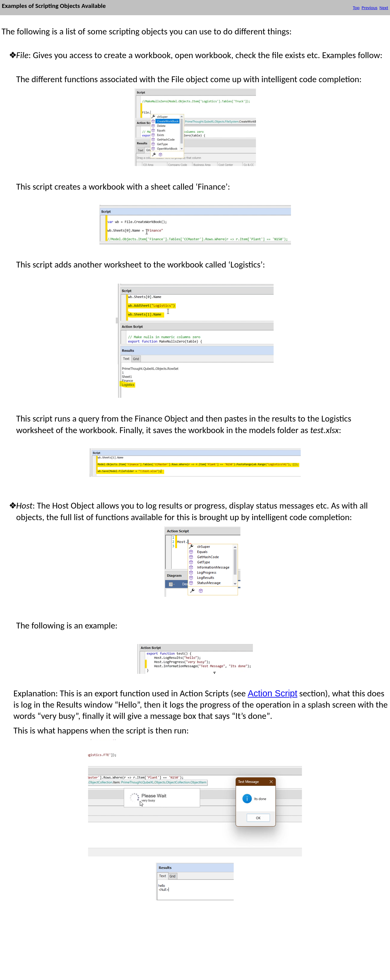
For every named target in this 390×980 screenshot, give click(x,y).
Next (384, 8)
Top (356, 8)
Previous (370, 8)
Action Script (273, 693)
